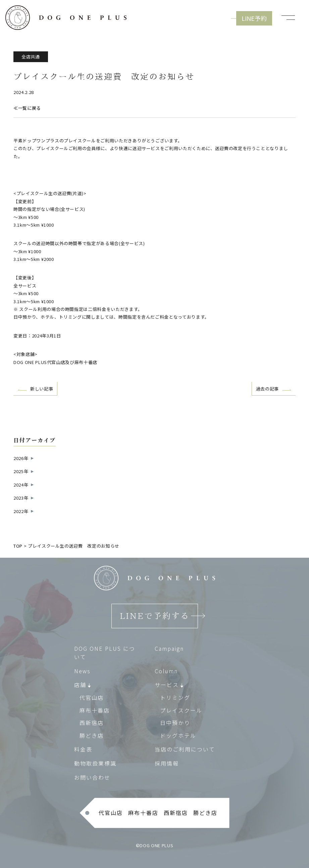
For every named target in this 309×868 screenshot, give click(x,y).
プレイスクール (181, 710)
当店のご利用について (185, 749)
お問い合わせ (92, 777)
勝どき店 (92, 735)
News (82, 671)
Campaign (169, 648)
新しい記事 (42, 389)
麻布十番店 (95, 710)
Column (166, 671)
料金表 (83, 749)
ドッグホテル (178, 735)
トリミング (175, 697)
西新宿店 (92, 723)
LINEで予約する (155, 616)
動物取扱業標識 (95, 763)
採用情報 (167, 763)
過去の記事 (267, 389)
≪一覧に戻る (27, 108)
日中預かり (175, 723)
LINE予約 (254, 18)
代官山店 (92, 697)
